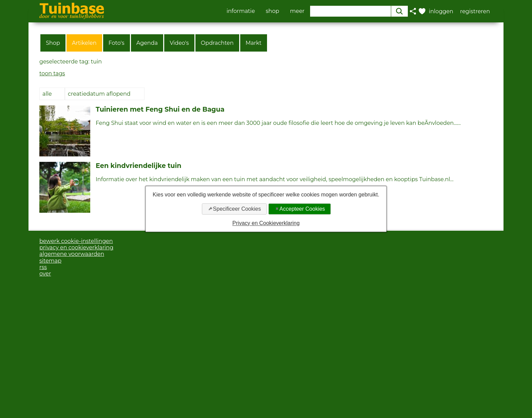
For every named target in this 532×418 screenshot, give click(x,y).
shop (272, 11)
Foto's (117, 43)
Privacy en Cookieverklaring (266, 223)
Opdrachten (217, 43)
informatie (241, 11)
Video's (179, 43)
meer (297, 11)
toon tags (52, 73)
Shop (53, 43)
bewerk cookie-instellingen (76, 241)
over (45, 274)
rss (43, 267)
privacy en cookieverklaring (76, 248)
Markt (254, 43)
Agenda (147, 43)
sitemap (50, 261)
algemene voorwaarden (72, 254)
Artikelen (84, 43)
